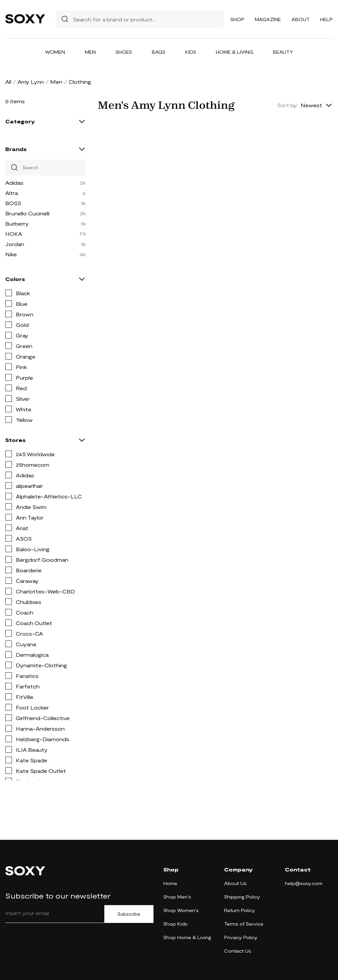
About (301, 19)
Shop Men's (177, 897)
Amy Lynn (31, 82)
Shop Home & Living (187, 937)
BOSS (13, 203)
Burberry (17, 223)
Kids (191, 52)
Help (326, 19)
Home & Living (235, 52)
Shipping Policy (242, 897)
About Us (235, 883)
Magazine (268, 19)
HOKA (14, 234)
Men (90, 52)
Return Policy (240, 910)
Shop (237, 19)
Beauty (283, 52)
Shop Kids (175, 924)
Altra (12, 193)
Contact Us (238, 951)
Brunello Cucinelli (27, 213)
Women (55, 52)
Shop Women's (181, 910)
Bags (159, 52)
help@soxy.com (304, 883)
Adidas (14, 183)
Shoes (124, 52)
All (8, 82)
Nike (11, 254)
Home (170, 883)
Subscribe (129, 914)
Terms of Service (244, 924)
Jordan (15, 244)
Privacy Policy (241, 937)
